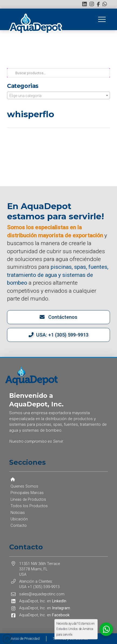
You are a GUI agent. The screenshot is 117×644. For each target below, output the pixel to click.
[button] (102, 19)
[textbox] (58, 96)
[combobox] (58, 95)
